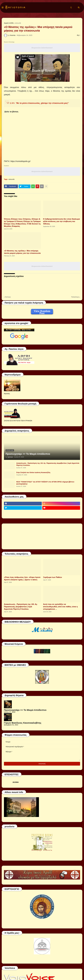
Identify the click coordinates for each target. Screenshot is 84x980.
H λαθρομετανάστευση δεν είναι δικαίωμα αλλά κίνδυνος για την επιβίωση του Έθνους (61, 221)
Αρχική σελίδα (9, 23)
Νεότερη (8, 297)
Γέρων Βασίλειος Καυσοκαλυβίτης (23, 723)
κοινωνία (18, 23)
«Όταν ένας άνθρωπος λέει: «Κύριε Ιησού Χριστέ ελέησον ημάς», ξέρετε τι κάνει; (22, 578)
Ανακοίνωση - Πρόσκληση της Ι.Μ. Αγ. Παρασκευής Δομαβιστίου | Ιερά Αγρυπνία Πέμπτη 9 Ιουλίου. (48, 464)
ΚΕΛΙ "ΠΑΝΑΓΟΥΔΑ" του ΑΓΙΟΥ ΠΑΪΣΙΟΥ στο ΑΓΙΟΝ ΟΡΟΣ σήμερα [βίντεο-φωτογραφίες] (45, 483)
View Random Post (42, 311)
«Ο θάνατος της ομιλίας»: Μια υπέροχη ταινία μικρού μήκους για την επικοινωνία (22, 252)
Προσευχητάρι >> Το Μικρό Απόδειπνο (28, 454)
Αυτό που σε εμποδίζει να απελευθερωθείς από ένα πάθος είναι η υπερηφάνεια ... (60, 607)
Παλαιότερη (75, 297)
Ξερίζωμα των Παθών (52, 577)
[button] (3, 8)
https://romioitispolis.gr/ (20, 161)
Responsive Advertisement (42, 48)
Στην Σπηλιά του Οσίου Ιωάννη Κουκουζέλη (33, 472)
